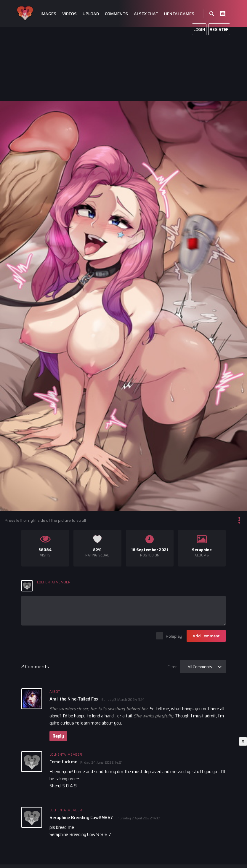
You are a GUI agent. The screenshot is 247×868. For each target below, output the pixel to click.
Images (48, 14)
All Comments (200, 667)
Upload (91, 14)
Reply (58, 736)
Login (199, 29)
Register (219, 29)
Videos (69, 14)
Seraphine (202, 550)
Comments (116, 14)
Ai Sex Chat (146, 14)
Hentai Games (179, 14)
